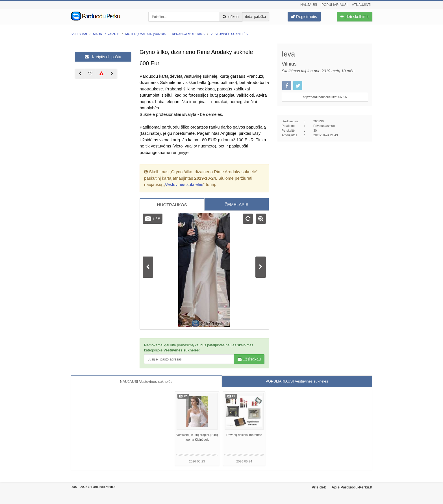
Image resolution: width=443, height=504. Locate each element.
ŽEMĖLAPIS (236, 204)
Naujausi (309, 5)
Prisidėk (319, 487)
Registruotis (304, 17)
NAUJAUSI (146, 382)
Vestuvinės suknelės (184, 184)
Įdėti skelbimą (355, 17)
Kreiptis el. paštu (103, 57)
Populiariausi (335, 5)
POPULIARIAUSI (297, 381)
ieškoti (231, 17)
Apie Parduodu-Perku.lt (352, 487)
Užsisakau (249, 359)
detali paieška (256, 17)
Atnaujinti (362, 5)
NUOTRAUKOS (172, 205)
